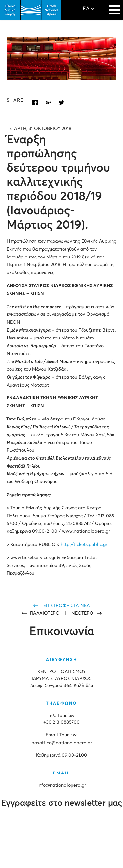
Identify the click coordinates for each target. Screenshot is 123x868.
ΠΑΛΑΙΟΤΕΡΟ (45, 613)
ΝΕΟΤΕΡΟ (82, 613)
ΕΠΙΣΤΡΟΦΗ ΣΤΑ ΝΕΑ (67, 606)
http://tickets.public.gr (84, 545)
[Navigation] (114, 7)
